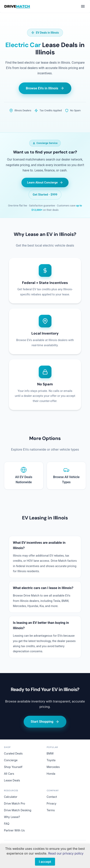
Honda (51, 774)
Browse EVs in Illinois (45, 88)
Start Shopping (45, 722)
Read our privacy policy (66, 853)
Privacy (52, 803)
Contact (52, 797)
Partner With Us (14, 830)
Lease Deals (12, 780)
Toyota (51, 760)
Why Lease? (12, 817)
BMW (50, 753)
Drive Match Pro (15, 803)
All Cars (9, 774)
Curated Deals (13, 753)
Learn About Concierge (45, 182)
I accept (45, 862)
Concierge (11, 760)
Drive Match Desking (18, 810)
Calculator (11, 797)
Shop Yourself (13, 767)
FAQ (7, 824)
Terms (51, 810)
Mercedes (53, 767)
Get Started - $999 (45, 195)
